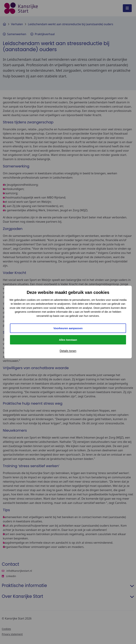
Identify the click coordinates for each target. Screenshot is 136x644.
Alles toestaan (68, 340)
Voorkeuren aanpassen (68, 328)
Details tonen (68, 351)
